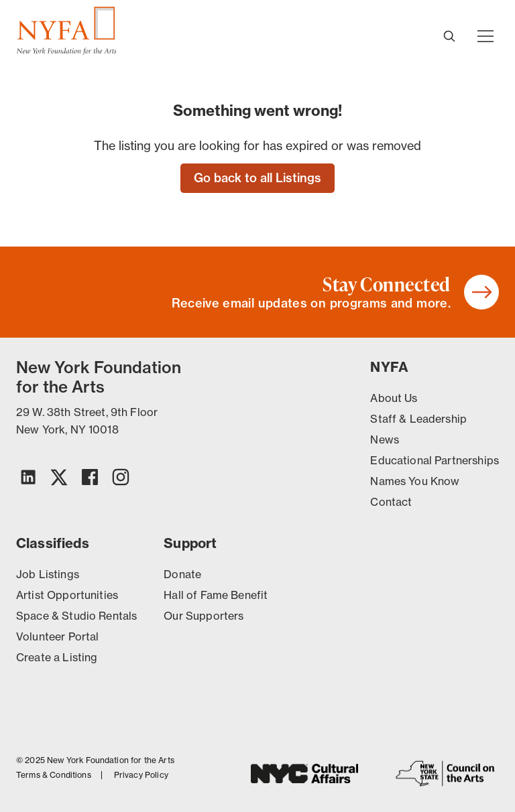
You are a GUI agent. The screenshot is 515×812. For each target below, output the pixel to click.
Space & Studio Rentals (76, 616)
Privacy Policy (141, 775)
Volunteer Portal (57, 636)
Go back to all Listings (257, 178)
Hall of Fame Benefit (216, 595)
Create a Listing (57, 657)
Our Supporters (204, 616)
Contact (391, 502)
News (385, 439)
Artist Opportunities (67, 595)
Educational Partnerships (435, 460)
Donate (182, 574)
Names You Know (415, 481)
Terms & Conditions (54, 775)
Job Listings (48, 574)
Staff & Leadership (418, 419)
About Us (394, 398)
